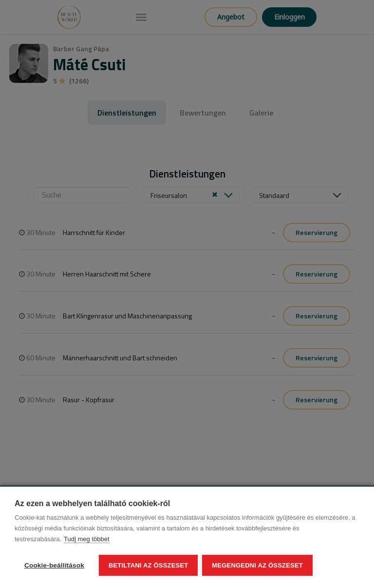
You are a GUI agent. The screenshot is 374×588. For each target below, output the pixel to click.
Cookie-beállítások (54, 565)
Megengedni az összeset (258, 565)
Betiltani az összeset (149, 565)
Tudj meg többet (86, 539)
